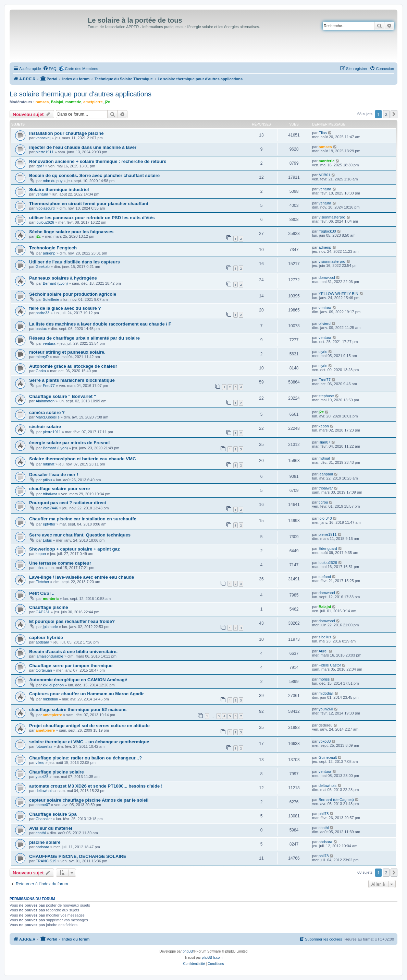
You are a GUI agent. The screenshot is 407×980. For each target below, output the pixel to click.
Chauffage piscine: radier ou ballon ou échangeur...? (85, 758)
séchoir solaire (45, 427)
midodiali (50, 699)
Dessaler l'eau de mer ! (54, 475)
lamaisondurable (50, 656)
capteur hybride (46, 637)
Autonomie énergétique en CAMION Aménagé (78, 680)
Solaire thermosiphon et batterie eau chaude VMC (82, 459)
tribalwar (50, 494)
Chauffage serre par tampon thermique (71, 666)
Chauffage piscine (49, 607)
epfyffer (49, 524)
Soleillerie (51, 299)
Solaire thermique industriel (59, 190)
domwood (327, 278)
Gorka (41, 371)
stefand (325, 577)
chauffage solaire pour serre (59, 489)
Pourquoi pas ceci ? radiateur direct (68, 503)
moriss (324, 679)
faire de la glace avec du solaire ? (65, 308)
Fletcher (42, 582)
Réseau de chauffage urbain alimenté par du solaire (84, 338)
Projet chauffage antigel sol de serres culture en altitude (89, 726)
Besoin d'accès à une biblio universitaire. (73, 652)
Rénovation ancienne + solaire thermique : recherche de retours (98, 161)
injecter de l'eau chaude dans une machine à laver (83, 147)
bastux (41, 329)
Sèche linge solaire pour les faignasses (71, 232)
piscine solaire (45, 842)
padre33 (42, 313)
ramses (42, 102)
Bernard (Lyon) (55, 283)
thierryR (42, 357)
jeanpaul (326, 474)
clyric (323, 352)
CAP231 (43, 612)
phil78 (324, 814)
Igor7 (40, 166)
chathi (41, 833)
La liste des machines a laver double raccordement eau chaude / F (100, 324)
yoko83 (325, 741)
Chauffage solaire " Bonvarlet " (63, 396)
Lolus (47, 540)
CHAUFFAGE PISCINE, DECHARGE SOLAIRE (78, 856)
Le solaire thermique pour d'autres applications (81, 94)
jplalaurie (50, 627)
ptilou (47, 480)
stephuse (326, 396)
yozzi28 (42, 777)
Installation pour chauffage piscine (66, 133)
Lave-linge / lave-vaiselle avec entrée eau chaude (82, 577)
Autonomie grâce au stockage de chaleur (73, 366)
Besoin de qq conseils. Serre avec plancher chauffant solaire (94, 175)
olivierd (325, 323)
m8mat (49, 464)
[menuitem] (50, 69)
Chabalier (44, 819)
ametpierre (93, 102)
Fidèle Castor (330, 665)
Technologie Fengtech (53, 248)
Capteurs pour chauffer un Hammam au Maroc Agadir (87, 694)
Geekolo (43, 267)
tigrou (323, 502)
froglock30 (327, 231)
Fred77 (49, 386)
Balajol (57, 102)
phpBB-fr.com (212, 958)
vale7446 (51, 508)
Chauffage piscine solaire (57, 772)
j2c (107, 102)
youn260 (326, 709)
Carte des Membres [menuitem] (82, 69)
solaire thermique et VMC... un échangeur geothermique (89, 742)
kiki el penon (53, 685)
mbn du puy (53, 181)
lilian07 (324, 442)
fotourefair (44, 746)
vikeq (40, 763)
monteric (73, 102)
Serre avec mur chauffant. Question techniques (80, 535)
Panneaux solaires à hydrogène (63, 278)
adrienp (49, 253)
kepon (324, 426)
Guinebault (328, 757)
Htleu (40, 568)
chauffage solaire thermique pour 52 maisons (78, 710)
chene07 (43, 805)
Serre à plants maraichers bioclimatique (72, 380)
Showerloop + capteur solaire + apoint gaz (75, 549)
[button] (394, 114)
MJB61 (324, 175)
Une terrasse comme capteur (60, 563)
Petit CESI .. (42, 593)
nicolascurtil (45, 208)
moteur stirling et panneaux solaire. (67, 352)
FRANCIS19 (46, 861)
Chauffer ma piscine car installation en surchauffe (83, 519)
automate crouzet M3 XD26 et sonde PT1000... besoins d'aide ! (96, 786)
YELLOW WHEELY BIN (338, 294)
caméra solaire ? (47, 412)
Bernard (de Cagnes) (336, 800)
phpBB (188, 951)
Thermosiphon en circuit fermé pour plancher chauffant (89, 204)
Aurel (323, 651)
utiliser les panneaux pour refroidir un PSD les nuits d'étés (92, 218)
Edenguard (328, 548)
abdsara (42, 642)
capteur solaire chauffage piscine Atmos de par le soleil (89, 800)
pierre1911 (45, 152)
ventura (42, 194)
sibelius (325, 637)
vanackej (43, 138)
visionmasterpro (332, 217)
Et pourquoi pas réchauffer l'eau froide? (72, 621)
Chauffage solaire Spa (53, 814)
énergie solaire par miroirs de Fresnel (69, 443)
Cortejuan (44, 670)
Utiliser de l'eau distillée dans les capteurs (75, 262)
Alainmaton (45, 401)
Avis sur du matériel (51, 828)
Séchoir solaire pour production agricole (73, 294)
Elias (323, 133)
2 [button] (386, 114)
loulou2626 (45, 222)
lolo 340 (325, 518)
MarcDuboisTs (48, 417)
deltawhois (45, 791)
